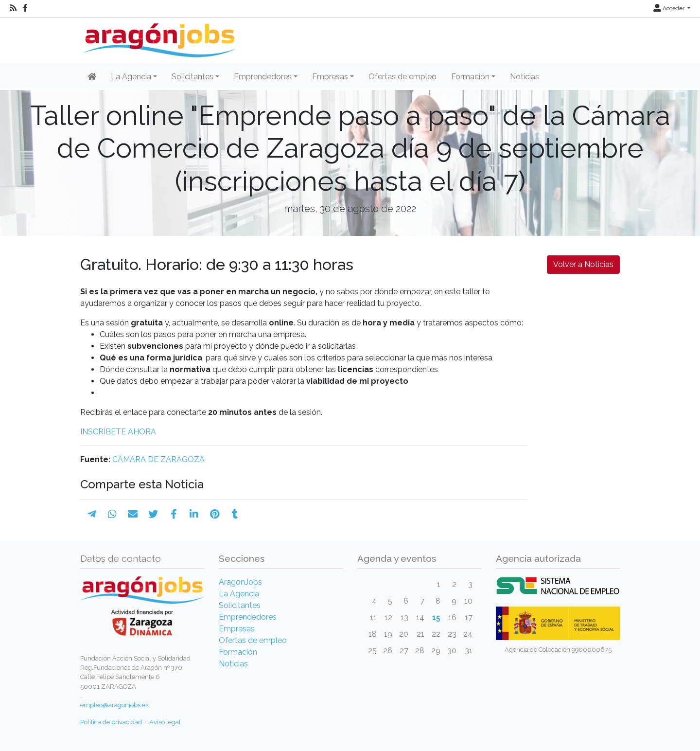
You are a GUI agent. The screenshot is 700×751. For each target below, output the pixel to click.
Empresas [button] (330, 77)
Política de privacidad (111, 722)
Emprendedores (248, 617)
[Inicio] (158, 37)
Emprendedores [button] (263, 77)
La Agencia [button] (131, 77)
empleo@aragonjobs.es (114, 705)
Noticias (525, 77)
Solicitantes (240, 605)
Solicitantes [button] (192, 77)
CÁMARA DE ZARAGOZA (158, 459)
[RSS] (13, 8)
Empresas (237, 629)
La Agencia (239, 594)
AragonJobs (240, 582)
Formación (238, 652)
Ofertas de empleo (402, 77)
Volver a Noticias (583, 264)
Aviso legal (165, 722)
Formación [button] (470, 77)
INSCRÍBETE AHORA (118, 432)
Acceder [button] (670, 8)
